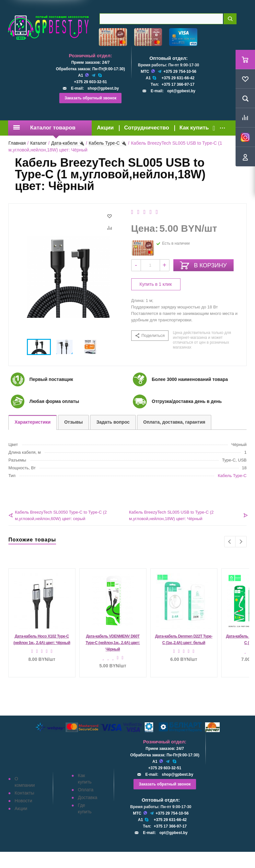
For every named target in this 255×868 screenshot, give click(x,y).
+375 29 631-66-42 (178, 78)
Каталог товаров (44, 128)
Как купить (194, 128)
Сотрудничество (147, 128)
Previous (230, 542)
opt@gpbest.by (181, 91)
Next (241, 542)
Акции (105, 128)
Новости (23, 801)
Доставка (87, 797)
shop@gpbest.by (103, 88)
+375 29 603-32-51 (90, 82)
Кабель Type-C (232, 476)
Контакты (24, 793)
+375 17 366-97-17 (178, 84)
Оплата (86, 790)
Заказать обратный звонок (90, 98)
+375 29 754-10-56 (180, 72)
